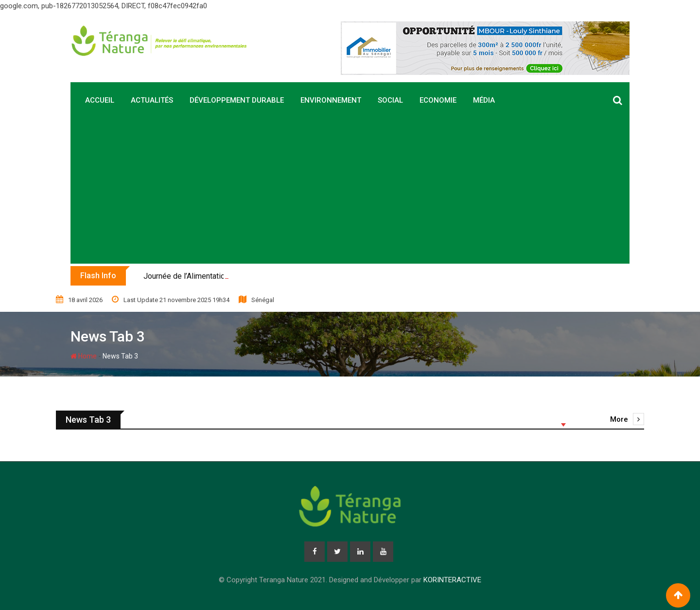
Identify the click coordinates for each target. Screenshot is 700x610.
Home (84, 356)
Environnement (331, 100)
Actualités (152, 100)
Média (484, 100)
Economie (438, 100)
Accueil (100, 100)
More (627, 419)
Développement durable (237, 100)
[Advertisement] (350, 191)
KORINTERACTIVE (452, 580)
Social (390, 100)
